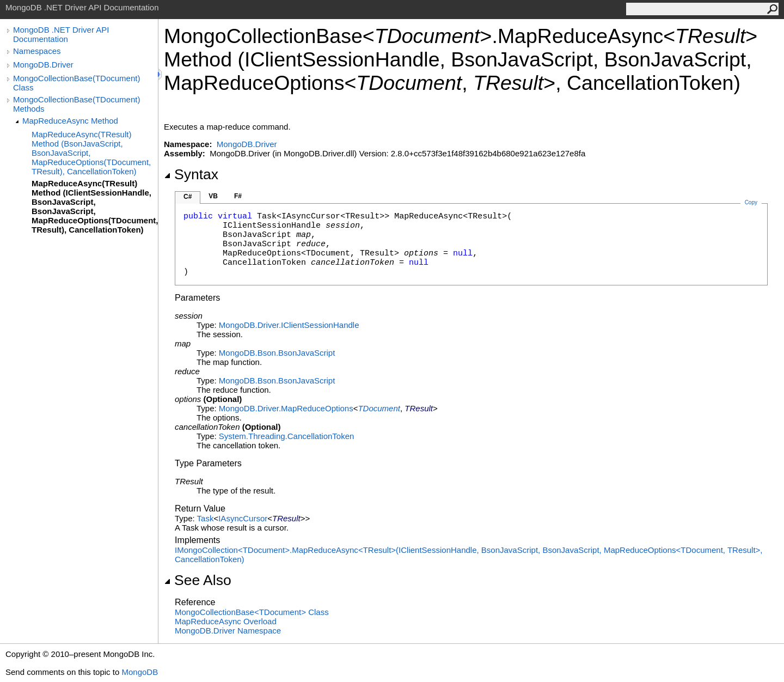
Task (206, 518)
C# (188, 197)
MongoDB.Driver (43, 65)
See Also (198, 580)
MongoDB (140, 672)
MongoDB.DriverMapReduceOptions (286, 408)
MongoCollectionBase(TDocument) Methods (76, 104)
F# (238, 196)
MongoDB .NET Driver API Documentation (61, 34)
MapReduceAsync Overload (226, 621)
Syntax (191, 174)
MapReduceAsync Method (70, 121)
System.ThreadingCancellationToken (286, 436)
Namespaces (37, 51)
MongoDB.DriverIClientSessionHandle (289, 325)
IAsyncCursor (243, 518)
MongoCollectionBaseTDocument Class (252, 612)
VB (213, 196)
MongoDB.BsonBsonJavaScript (277, 353)
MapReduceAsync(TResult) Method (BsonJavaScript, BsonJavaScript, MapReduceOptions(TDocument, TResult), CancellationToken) (91, 153)
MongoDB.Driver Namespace (228, 631)
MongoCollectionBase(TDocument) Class (76, 83)
